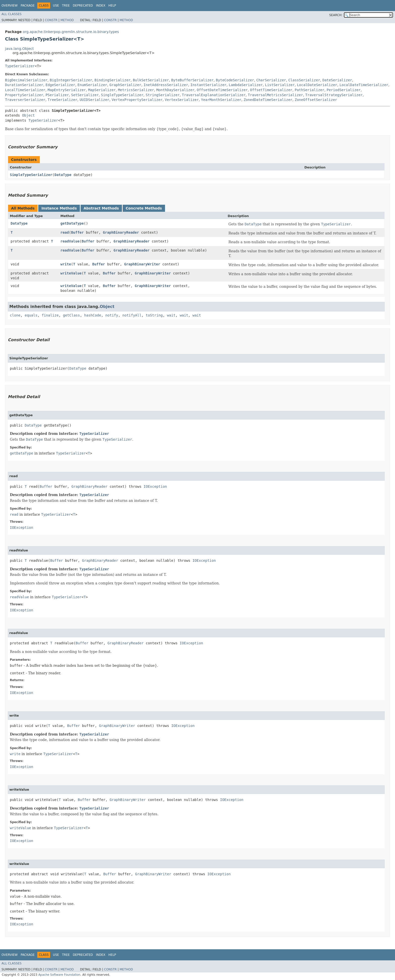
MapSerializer (102, 90)
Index (101, 6)
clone (15, 315)
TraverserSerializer (25, 100)
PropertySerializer (24, 95)
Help (112, 6)
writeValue (71, 273)
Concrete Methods (144, 208)
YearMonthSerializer (221, 100)
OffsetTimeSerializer (271, 90)
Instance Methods (59, 208)
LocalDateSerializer (317, 85)
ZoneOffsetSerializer (316, 100)
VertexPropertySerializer (137, 100)
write (66, 264)
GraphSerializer (125, 85)
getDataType (72, 223)
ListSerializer (280, 85)
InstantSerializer (208, 85)
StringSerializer (163, 95)
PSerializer (57, 95)
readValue (70, 241)
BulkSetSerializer (151, 80)
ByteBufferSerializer (192, 80)
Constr (51, 20)
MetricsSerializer (136, 90)
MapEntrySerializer (67, 90)
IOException (155, 486)
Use (56, 6)
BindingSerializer (112, 80)
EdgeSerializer (60, 85)
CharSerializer (271, 80)
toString (154, 315)
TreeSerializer (62, 100)
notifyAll (132, 315)
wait (171, 315)
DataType (63, 175)
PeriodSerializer (344, 90)
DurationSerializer (24, 85)
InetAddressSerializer (166, 85)
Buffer (77, 232)
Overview (10, 6)
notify (112, 315)
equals (31, 315)
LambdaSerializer (246, 85)
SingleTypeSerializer (122, 95)
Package (28, 6)
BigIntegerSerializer (71, 80)
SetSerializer (85, 95)
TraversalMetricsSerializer (275, 95)
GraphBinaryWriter (142, 264)
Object (28, 115)
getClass (71, 315)
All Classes (11, 14)
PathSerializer (310, 90)
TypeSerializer (20, 66)
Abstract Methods (101, 208)
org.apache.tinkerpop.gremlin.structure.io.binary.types (71, 32)
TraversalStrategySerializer (334, 95)
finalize (50, 315)
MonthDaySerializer (175, 90)
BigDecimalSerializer (26, 80)
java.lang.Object (19, 49)
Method (67, 20)
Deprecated (83, 6)
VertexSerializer (182, 100)
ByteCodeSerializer (235, 80)
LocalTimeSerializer (25, 90)
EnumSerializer (92, 85)
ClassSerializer (304, 80)
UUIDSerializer (94, 100)
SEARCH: (336, 15)
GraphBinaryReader (121, 232)
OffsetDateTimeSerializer (222, 90)
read (65, 232)
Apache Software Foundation (59, 975)
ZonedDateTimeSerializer (268, 100)
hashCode (93, 315)
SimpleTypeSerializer (31, 175)
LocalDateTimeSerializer (364, 85)
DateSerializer (337, 80)
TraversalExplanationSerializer (214, 95)
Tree (66, 6)
